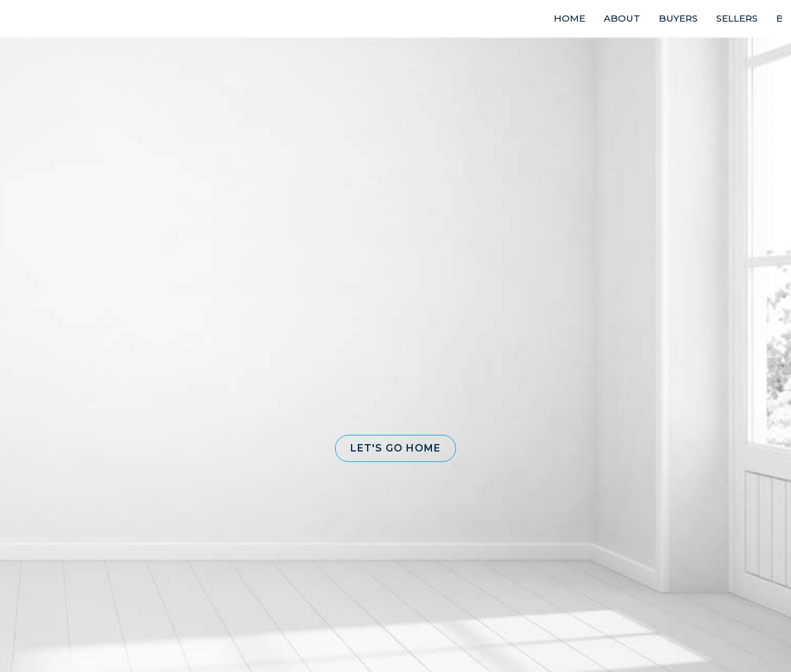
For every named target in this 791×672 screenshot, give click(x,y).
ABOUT (622, 18)
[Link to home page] (56, 19)
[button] (395, 448)
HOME (569, 18)
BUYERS (678, 18)
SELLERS (737, 18)
